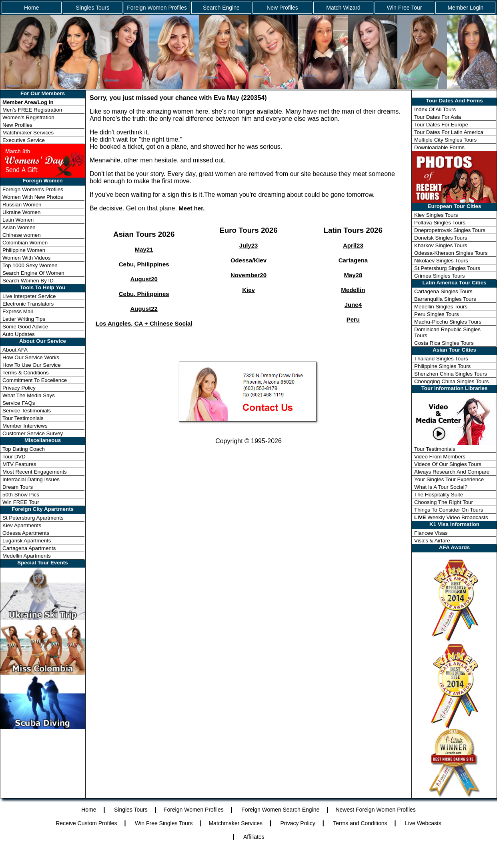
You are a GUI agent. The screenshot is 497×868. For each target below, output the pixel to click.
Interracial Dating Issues (31, 479)
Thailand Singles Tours (441, 359)
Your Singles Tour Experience (449, 479)
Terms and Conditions (360, 823)
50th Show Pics (21, 495)
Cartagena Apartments (29, 548)
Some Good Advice (25, 327)
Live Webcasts (423, 823)
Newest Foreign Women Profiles (375, 810)
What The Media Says (29, 395)
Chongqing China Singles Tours (451, 381)
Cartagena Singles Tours (443, 291)
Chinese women (22, 235)
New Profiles (282, 8)
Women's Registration (28, 117)
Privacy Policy (19, 388)
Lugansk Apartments (27, 541)
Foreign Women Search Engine (280, 810)
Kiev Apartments (22, 525)
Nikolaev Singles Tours (441, 261)
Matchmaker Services (28, 133)
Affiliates (254, 837)
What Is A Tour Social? (441, 487)
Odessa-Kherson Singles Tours (451, 253)
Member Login (465, 8)
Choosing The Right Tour (444, 502)
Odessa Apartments (26, 533)
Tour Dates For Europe (441, 125)
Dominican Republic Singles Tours (447, 332)
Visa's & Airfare (432, 541)
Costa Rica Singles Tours (444, 343)
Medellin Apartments (27, 556)
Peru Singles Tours (437, 314)
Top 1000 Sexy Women (30, 265)
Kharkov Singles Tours (441, 245)
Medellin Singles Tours (441, 307)
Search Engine (221, 8)
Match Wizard (343, 8)
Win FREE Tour (21, 502)
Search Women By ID (28, 281)
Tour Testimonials (23, 418)
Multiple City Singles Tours (445, 140)
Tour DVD (14, 457)
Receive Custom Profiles (86, 823)
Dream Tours (18, 487)
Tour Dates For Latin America (449, 132)
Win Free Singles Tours (164, 823)
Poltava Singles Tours (440, 223)
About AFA (15, 350)
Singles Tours (92, 8)
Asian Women (19, 227)
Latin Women (18, 220)
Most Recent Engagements (35, 472)
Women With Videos (26, 258)
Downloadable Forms (439, 147)
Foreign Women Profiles (157, 8)
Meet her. (191, 208)
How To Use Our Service (32, 365)
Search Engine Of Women (33, 273)
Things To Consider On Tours (449, 510)
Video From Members (440, 457)
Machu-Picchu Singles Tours (448, 322)
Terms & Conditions (26, 373)
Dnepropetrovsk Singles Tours (450, 230)
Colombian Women (25, 243)
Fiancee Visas (431, 533)
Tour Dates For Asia (438, 117)
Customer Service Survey (33, 433)
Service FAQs (19, 403)
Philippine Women (24, 250)
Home (31, 8)
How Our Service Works (31, 357)
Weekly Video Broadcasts (451, 517)
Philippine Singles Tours (442, 366)
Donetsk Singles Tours (441, 238)
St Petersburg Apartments (33, 518)
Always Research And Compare (452, 472)
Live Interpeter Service (29, 296)
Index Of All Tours (435, 109)
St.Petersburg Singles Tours (447, 268)
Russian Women (22, 205)
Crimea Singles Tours (439, 276)
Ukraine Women (21, 212)
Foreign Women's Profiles (33, 189)
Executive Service (24, 140)
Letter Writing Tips (24, 319)
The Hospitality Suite (439, 495)
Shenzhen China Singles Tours (451, 374)
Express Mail (18, 311)
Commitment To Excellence (35, 380)
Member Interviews (25, 426)
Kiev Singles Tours (436, 215)
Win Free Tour (405, 8)
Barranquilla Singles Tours (445, 299)
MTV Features (19, 464)
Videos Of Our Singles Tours (448, 464)
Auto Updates (19, 334)
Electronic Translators (28, 304)
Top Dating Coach (24, 449)
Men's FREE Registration (32, 110)
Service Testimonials (27, 411)
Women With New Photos (33, 197)
